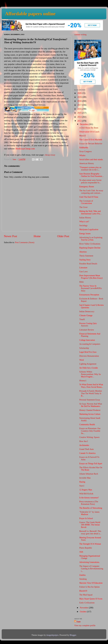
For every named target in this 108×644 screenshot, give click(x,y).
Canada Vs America (87, 453)
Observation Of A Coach (89, 132)
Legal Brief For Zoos (88, 352)
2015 (80, 113)
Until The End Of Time (89, 197)
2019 (80, 97)
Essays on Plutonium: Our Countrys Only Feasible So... (90, 431)
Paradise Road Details (88, 264)
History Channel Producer (90, 410)
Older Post (63, 236)
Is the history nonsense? (89, 498)
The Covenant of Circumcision (86, 202)
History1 (83, 381)
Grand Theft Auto (87, 449)
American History (87, 163)
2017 (80, 105)
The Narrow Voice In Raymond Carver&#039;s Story (91, 288)
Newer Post (11, 236)
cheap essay (50, 155)
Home (37, 236)
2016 (80, 109)
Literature (83, 268)
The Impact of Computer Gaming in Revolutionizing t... (91, 569)
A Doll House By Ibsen (89, 128)
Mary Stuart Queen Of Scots (91, 599)
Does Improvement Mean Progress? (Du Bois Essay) (91, 277)
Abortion (83, 252)
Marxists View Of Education (91, 583)
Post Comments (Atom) (25, 242)
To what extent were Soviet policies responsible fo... (90, 181)
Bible (82, 282)
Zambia (82, 575)
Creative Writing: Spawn (89, 437)
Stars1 (82, 486)
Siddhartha (84, 148)
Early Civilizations (87, 603)
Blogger (73, 635)
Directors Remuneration (89, 356)
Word (82, 360)
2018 (80, 101)
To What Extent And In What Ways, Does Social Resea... (91, 386)
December (84, 124)
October (83, 612)
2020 (80, 93)
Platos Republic (86, 548)
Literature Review (87, 330)
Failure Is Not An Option (89, 587)
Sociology (83, 226)
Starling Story (85, 260)
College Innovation (87, 340)
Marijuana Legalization (89, 229)
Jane (79, 622)
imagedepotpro (52, 635)
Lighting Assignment (88, 364)
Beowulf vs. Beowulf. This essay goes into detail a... (90, 532)
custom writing (80, 35)
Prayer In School (86, 518)
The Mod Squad (86, 595)
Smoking (83, 579)
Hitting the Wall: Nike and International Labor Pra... (90, 212)
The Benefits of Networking (91, 508)
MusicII (83, 136)
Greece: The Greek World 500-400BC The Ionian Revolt (90, 525)
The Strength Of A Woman (90, 544)
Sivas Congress (86, 151)
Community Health (87, 424)
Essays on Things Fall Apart (91, 464)
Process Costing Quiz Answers (88, 325)
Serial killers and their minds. (91, 159)
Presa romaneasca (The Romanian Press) (89, 503)
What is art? (84, 222)
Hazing (82, 482)
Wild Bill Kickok (86, 494)
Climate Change (86, 315)
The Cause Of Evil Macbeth (91, 140)
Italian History (85, 218)
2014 (80, 117)
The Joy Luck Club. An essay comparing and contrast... (91, 192)
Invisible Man (85, 478)
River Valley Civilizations (90, 244)
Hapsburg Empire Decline (90, 248)
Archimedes (84, 445)
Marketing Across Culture (90, 414)
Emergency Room (87, 187)
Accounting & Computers (90, 344)
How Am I (84, 441)
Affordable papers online (30, 14)
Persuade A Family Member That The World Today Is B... (91, 393)
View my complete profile (85, 625)
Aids (81, 552)
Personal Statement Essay (90, 400)
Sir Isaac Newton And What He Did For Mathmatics (91, 405)
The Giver (83, 207)
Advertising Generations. (89, 562)
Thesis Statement (86, 256)
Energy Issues (85, 234)
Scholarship (84, 348)
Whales (82, 155)
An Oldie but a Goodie (89, 368)
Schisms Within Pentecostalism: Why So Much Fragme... (90, 374)
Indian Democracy (87, 312)
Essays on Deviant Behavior (91, 144)
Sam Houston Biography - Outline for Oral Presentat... (91, 175)
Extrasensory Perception (89, 295)
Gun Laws (84, 272)
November (84, 608)
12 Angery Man (86, 490)
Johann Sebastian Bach (89, 474)
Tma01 (82, 319)
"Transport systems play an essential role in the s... (90, 169)
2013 (80, 121)
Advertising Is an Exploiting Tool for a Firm (91, 239)
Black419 (83, 591)
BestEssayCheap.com (25, 149)
